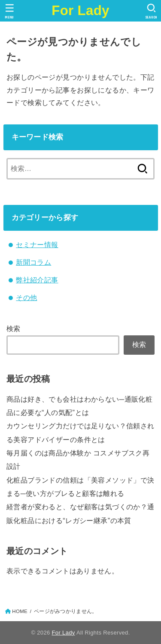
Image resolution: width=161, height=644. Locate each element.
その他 (26, 297)
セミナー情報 (37, 245)
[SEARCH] (151, 11)
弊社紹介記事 (37, 280)
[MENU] (10, 11)
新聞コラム (33, 262)
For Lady (80, 11)
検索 (14, 328)
